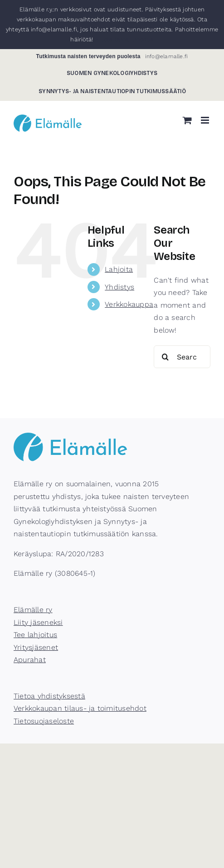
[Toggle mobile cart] (187, 120)
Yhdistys (119, 287)
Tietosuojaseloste (44, 721)
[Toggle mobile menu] (206, 120)
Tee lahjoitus (35, 635)
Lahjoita (119, 269)
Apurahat (30, 660)
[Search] (165, 357)
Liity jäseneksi (38, 622)
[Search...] (182, 357)
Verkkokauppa (129, 304)
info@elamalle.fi (167, 56)
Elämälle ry (33, 610)
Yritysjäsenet (36, 647)
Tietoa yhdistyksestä (49, 696)
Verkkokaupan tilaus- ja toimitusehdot (80, 708)
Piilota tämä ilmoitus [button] (124, 39)
